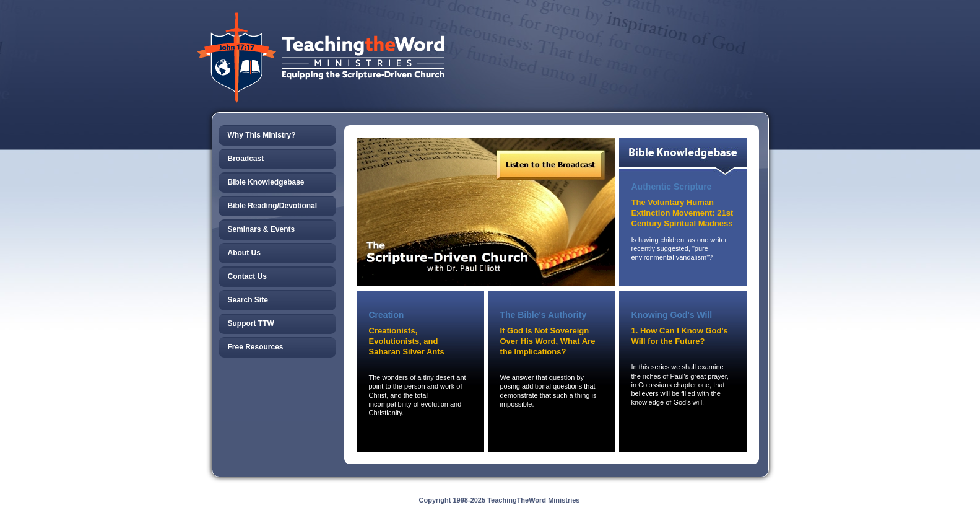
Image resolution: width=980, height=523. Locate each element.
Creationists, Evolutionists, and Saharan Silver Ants (407, 341)
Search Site (248, 300)
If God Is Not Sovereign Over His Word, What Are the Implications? (548, 341)
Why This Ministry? (262, 135)
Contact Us (247, 276)
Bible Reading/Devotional (273, 206)
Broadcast (246, 159)
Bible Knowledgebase (266, 182)
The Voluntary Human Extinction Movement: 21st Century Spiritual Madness (683, 213)
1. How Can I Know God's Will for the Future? (680, 336)
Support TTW (251, 323)
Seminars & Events (262, 229)
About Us (244, 253)
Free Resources (256, 347)
